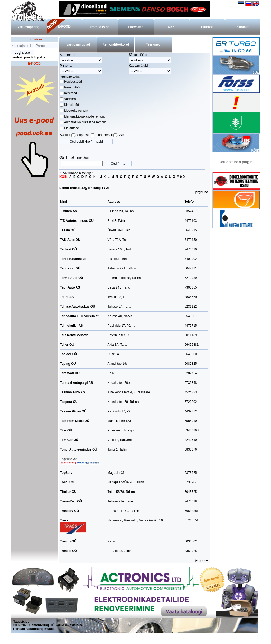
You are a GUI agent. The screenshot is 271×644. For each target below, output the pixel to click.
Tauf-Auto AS (70, 287)
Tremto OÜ (68, 541)
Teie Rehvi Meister (74, 335)
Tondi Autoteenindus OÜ (79, 449)
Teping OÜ (68, 364)
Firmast (207, 27)
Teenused (153, 44)
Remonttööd (72, 87)
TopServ (66, 473)
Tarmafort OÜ (70, 268)
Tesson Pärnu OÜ (73, 411)
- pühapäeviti (104, 135)
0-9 (182, 177)
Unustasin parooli (22, 57)
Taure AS (67, 297)
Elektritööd (71, 128)
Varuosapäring (28, 27)
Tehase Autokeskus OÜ (78, 307)
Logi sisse (35, 39)
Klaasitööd (71, 105)
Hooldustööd (73, 82)
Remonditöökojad (116, 44)
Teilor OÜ (67, 345)
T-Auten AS (68, 211)
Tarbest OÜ (68, 249)
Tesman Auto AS (72, 392)
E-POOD (64, 26)
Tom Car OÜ (69, 440)
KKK (171, 27)
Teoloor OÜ (68, 354)
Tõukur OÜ (68, 492)
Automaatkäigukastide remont (84, 122)
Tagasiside (21, 622)
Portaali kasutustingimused (34, 629)
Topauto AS (80, 461)
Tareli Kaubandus (73, 259)
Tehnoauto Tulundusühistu (80, 316)
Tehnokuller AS (72, 326)
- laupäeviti (82, 135)
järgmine (201, 192)
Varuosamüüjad (78, 44)
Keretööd (70, 93)
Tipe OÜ (66, 430)
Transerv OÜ (69, 511)
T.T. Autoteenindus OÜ (77, 221)
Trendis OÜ (68, 551)
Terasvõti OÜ (70, 373)
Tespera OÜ (69, 402)
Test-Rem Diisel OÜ (75, 421)
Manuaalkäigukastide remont (84, 116)
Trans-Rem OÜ (71, 501)
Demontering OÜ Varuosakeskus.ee (56, 625)
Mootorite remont (76, 111)
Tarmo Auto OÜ (72, 278)
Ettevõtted (136, 27)
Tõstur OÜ (68, 482)
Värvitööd (70, 99)
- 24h (120, 135)
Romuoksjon (100, 27)
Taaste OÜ (68, 230)
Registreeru (41, 57)
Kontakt (243, 27)
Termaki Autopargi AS (76, 383)
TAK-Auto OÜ (70, 240)
